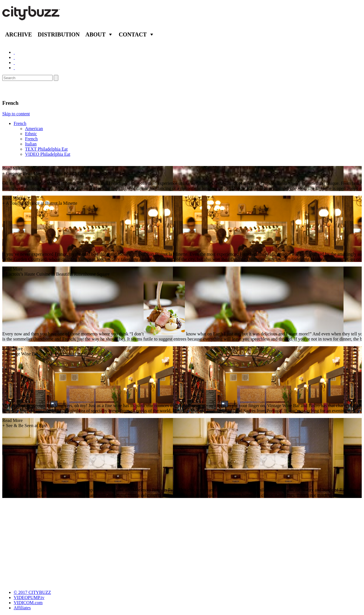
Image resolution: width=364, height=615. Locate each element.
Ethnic (31, 134)
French (20, 123)
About (95, 34)
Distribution (59, 34)
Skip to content (16, 114)
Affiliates (22, 608)
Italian (31, 144)
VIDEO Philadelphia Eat (48, 154)
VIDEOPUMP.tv (29, 597)
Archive (18, 34)
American (34, 129)
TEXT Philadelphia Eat (46, 149)
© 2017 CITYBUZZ (32, 592)
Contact (133, 34)
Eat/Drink (17, 90)
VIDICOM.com (28, 603)
